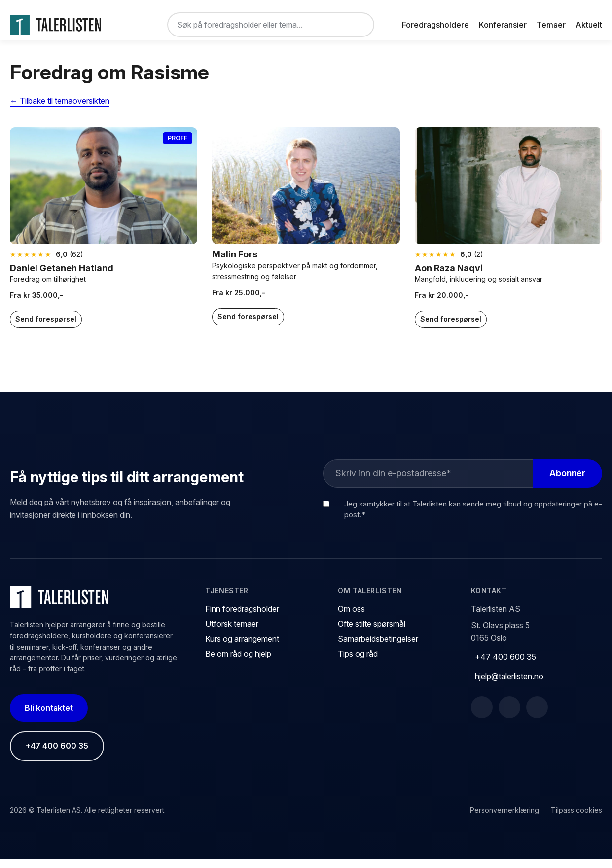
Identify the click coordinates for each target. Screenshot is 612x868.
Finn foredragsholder (242, 617)
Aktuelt (589, 25)
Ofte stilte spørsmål (372, 632)
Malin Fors (235, 263)
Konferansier (503, 25)
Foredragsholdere (435, 25)
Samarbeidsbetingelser (378, 648)
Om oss (351, 617)
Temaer (551, 25)
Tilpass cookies (576, 819)
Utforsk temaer (232, 632)
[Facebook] (482, 716)
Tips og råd (358, 663)
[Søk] (359, 25)
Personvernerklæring (504, 819)
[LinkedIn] (509, 716)
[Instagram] (537, 716)
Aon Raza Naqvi (449, 277)
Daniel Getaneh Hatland (62, 277)
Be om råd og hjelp (238, 663)
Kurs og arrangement (242, 648)
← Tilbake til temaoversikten (60, 109)
